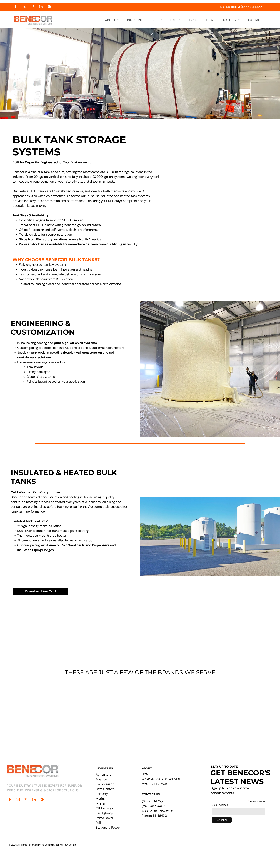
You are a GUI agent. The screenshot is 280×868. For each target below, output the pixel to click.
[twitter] (24, 7)
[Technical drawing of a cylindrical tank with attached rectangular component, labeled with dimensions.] (205, 169)
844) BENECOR (154, 801)
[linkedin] (41, 7)
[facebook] (16, 7)
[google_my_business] (49, 7)
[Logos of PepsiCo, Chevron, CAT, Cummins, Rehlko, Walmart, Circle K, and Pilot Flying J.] (140, 713)
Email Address (221, 805)
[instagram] (33, 7)
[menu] (272, 14)
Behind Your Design (66, 845)
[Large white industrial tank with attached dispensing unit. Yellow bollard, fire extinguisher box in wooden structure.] (205, 252)
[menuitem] (112, 20)
